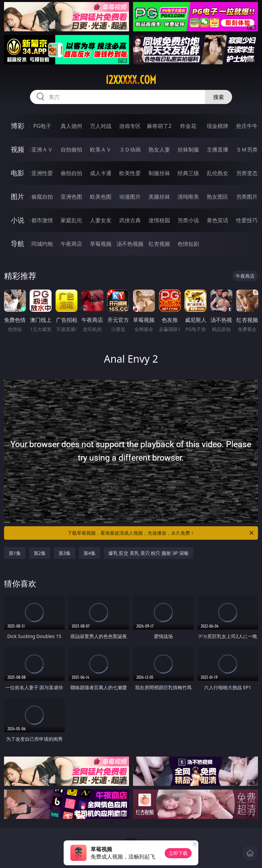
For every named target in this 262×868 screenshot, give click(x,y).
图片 (18, 196)
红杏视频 (159, 244)
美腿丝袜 (159, 197)
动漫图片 (130, 197)
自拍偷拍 (71, 149)
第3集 (65, 553)
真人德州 (71, 126)
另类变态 (247, 173)
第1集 (15, 553)
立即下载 (178, 853)
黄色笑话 (218, 220)
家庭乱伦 (71, 220)
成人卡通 (101, 173)
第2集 (40, 553)
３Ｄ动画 (130, 149)
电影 (18, 173)
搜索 (219, 97)
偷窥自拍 (42, 197)
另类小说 (188, 220)
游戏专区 (130, 126)
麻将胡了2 (159, 126)
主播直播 (218, 149)
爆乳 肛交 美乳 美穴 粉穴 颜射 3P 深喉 (149, 553)
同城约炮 (42, 244)
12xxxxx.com (131, 80)
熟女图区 (218, 197)
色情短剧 (188, 244)
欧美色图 (101, 197)
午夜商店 (71, 244)
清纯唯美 (188, 197)
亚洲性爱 (42, 173)
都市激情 (42, 220)
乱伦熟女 (218, 173)
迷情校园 (159, 220)
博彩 (18, 126)
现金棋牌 (218, 126)
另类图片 (247, 197)
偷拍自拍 (71, 173)
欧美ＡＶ (101, 149)
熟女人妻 (159, 149)
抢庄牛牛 (247, 126)
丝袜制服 (188, 149)
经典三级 (188, 173)
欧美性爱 (130, 173)
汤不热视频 (130, 244)
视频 (18, 149)
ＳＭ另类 (247, 149)
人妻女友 (101, 220)
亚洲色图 (71, 197)
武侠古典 (130, 220)
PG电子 (42, 126)
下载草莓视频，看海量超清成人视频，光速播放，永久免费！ (161, 533)
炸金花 (188, 126)
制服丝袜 (159, 173)
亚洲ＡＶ (42, 149)
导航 (18, 244)
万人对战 (101, 126)
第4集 (90, 553)
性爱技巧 (247, 220)
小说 (18, 220)
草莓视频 (101, 244)
